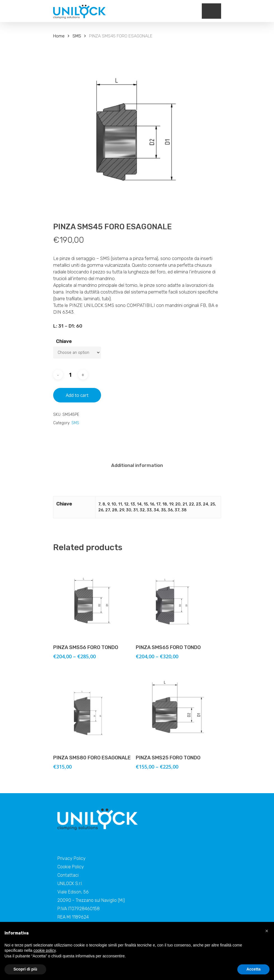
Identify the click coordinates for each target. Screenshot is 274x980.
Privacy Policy (72, 858)
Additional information (137, 465)
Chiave (64, 341)
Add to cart (77, 395)
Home (59, 36)
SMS (77, 36)
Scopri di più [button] (25, 969)
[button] (267, 931)
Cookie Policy (71, 867)
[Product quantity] (71, 375)
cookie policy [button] (45, 950)
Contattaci (68, 875)
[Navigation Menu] (218, 11)
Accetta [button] (253, 969)
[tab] (137, 465)
